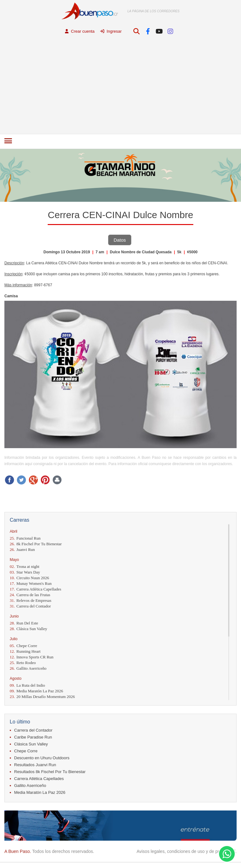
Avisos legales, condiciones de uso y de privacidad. (187, 851)
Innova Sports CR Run (32, 657)
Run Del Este (24, 623)
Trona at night (24, 566)
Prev (10, 176)
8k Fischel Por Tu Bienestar (36, 544)
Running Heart (25, 651)
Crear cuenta (80, 31)
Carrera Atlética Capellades (35, 589)
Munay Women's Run (31, 583)
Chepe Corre (23, 646)
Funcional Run (25, 538)
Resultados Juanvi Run (35, 765)
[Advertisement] (120, 87)
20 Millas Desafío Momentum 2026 (42, 697)
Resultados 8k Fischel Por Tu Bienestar (50, 772)
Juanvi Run (22, 549)
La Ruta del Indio (27, 685)
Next (231, 176)
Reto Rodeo (23, 663)
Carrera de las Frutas (30, 595)
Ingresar (111, 31)
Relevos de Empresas (30, 600)
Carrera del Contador (30, 606)
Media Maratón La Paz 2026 (36, 691)
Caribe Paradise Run (33, 737)
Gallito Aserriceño (28, 668)
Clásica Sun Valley (28, 629)
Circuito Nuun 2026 (29, 578)
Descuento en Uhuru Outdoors (42, 758)
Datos (120, 240)
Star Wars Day (25, 572)
